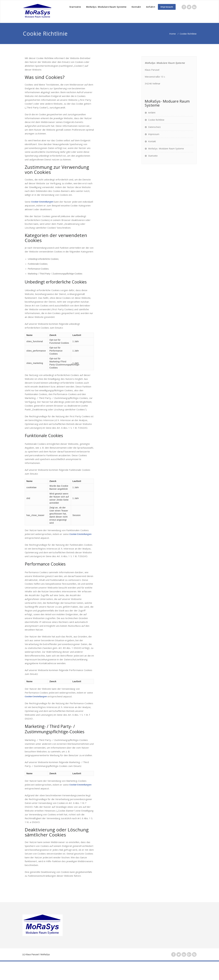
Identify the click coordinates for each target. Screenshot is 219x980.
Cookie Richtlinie (156, 120)
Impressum (167, 7)
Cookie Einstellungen (42, 202)
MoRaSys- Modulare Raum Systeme (106, 7)
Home (172, 34)
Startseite (75, 7)
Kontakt (136, 7)
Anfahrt (151, 7)
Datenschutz (154, 127)
